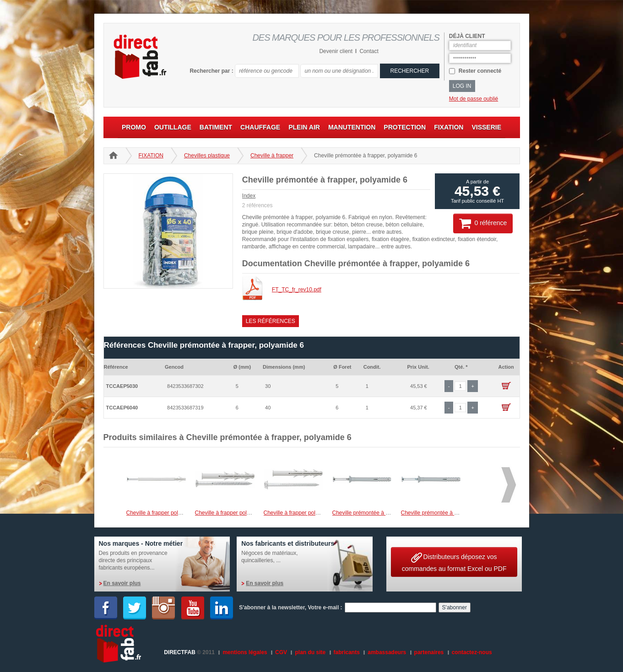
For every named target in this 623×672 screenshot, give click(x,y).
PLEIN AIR (304, 127)
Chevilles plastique (207, 156)
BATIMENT (216, 127)
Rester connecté (480, 71)
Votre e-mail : (325, 607)
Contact (369, 51)
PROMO (134, 127)
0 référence (483, 223)
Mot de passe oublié (474, 99)
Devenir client (336, 51)
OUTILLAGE (173, 127)
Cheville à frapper (272, 156)
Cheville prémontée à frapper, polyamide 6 (384, 513)
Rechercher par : (211, 71)
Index (249, 196)
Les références (271, 321)
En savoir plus (122, 583)
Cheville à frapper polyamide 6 (163, 513)
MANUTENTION (352, 127)
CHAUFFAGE (260, 127)
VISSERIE (486, 127)
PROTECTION (405, 127)
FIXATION (449, 127)
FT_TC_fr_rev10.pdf (297, 290)
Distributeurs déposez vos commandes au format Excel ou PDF (454, 562)
